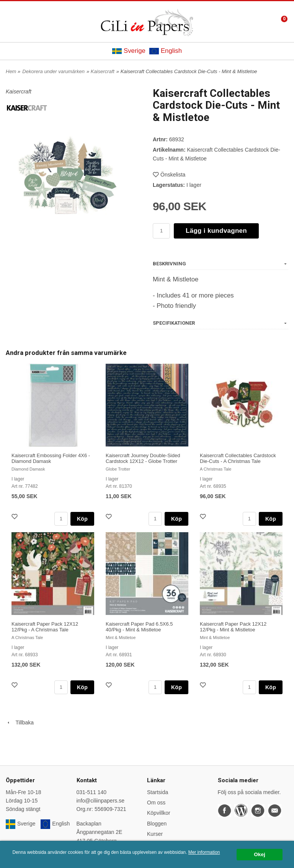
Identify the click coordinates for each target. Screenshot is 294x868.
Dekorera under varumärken (53, 71)
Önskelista (169, 175)
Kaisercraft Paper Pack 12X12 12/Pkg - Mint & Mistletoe (233, 627)
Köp (82, 519)
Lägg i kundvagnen (216, 231)
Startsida (158, 792)
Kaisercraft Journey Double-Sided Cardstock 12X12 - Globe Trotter (143, 458)
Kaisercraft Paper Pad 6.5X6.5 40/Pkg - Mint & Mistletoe (139, 627)
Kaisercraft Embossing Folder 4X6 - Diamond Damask (51, 458)
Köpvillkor (159, 813)
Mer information (204, 852)
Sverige (129, 51)
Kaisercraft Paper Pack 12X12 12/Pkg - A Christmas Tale (45, 627)
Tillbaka (20, 723)
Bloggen (157, 824)
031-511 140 (92, 792)
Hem (11, 71)
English (166, 51)
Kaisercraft (103, 71)
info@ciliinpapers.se (101, 801)
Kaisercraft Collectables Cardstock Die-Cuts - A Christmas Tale (238, 458)
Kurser (155, 834)
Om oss (156, 803)
